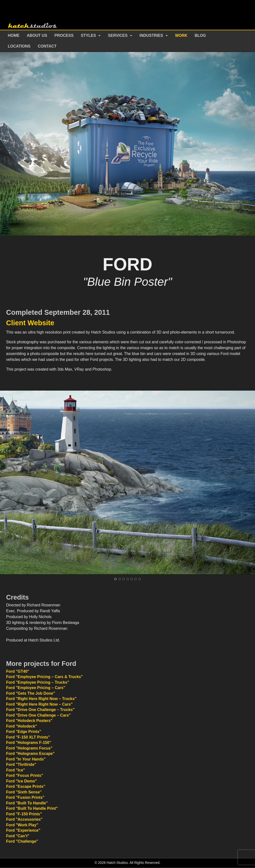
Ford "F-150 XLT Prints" (28, 737)
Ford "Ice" (15, 770)
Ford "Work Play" (22, 825)
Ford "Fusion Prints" (25, 797)
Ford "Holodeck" (22, 726)
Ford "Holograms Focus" (29, 748)
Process (64, 35)
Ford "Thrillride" (21, 764)
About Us (37, 35)
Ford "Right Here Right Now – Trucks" (41, 699)
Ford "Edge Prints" (24, 732)
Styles (88, 35)
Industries (151, 35)
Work (181, 35)
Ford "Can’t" (18, 836)
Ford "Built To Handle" (27, 803)
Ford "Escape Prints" (26, 786)
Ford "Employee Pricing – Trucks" (38, 682)
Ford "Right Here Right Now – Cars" (39, 704)
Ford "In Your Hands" (26, 759)
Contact (47, 46)
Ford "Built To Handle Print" (32, 808)
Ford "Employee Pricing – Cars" (36, 688)
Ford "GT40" (18, 671)
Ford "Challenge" (22, 841)
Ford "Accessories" (24, 819)
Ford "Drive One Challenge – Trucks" (40, 710)
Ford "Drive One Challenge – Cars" (38, 715)
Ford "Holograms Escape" (30, 754)
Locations (19, 46)
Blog (200, 35)
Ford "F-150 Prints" (24, 814)
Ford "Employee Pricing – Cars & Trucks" (44, 677)
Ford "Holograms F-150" (29, 743)
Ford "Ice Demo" (21, 781)
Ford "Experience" (23, 830)
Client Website (30, 323)
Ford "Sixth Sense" (24, 792)
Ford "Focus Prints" (25, 775)
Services (118, 35)
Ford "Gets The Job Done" (31, 693)
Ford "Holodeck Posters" (29, 721)
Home (14, 35)
